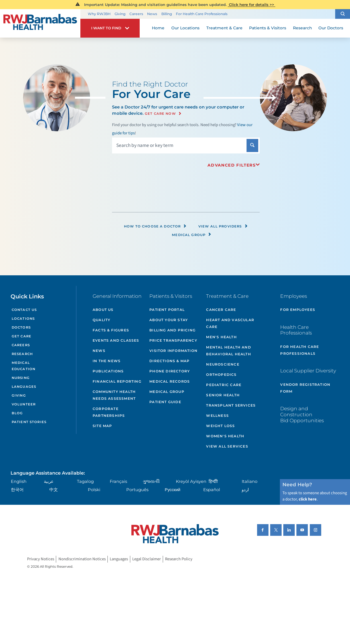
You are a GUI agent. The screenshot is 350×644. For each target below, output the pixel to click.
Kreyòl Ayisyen (191, 481)
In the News (107, 361)
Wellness (217, 416)
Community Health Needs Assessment (114, 395)
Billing (167, 14)
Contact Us (24, 310)
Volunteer (24, 404)
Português (137, 490)
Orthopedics (221, 375)
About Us (103, 310)
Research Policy (179, 559)
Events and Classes (116, 340)
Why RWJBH (99, 14)
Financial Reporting (117, 381)
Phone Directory (170, 371)
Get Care (22, 336)
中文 (54, 490)
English (19, 481)
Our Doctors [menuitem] (331, 28)
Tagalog (85, 481)
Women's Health (225, 436)
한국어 (17, 490)
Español (212, 490)
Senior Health (223, 395)
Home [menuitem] (158, 28)
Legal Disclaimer (146, 559)
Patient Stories (29, 422)
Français (118, 481)
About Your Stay (169, 320)
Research (22, 354)
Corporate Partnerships (109, 412)
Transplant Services (231, 405)
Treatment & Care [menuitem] (224, 28)
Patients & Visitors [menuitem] (268, 28)
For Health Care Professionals (202, 14)
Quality (101, 320)
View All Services (227, 446)
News (152, 14)
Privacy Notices (41, 559)
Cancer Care (221, 310)
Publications (108, 371)
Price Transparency (173, 340)
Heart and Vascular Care (230, 323)
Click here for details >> (252, 5)
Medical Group (192, 235)
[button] (343, 14)
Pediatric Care (224, 385)
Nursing (21, 378)
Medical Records (170, 381)
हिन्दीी (213, 481)
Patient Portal (167, 310)
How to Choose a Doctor (155, 226)
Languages (24, 387)
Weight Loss (220, 426)
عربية (49, 481)
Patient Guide (165, 402)
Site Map (102, 426)
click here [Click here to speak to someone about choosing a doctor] (308, 499)
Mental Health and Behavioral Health (228, 351)
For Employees (298, 310)
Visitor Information (173, 351)
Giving (120, 14)
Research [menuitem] (302, 28)
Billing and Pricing (172, 330)
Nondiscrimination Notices (82, 559)
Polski (94, 490)
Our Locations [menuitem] (185, 28)
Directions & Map (169, 361)
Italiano (250, 481)
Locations (23, 319)
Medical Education (24, 366)
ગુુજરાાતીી (151, 481)
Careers (136, 14)
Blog (17, 413)
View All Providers (223, 226)
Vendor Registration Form (305, 388)
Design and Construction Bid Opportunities (302, 414)
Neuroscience (223, 364)
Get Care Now (160, 114)
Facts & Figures (111, 330)
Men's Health (221, 337)
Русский (173, 490)
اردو (245, 490)
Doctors (21, 327)
